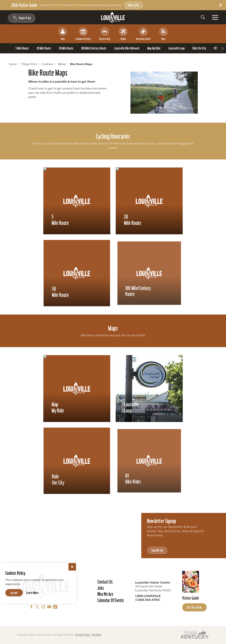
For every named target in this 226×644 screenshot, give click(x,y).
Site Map (96, 635)
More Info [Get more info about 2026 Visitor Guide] (134, 5)
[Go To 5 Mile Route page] (22, 48)
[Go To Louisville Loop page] (176, 48)
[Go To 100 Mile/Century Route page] (94, 48)
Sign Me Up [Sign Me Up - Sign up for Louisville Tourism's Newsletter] (157, 550)
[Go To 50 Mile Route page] (66, 48)
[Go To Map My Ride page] (154, 48)
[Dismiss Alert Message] (221, 5)
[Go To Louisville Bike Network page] (127, 48)
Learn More (32, 593)
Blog (63, 34)
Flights (123, 34)
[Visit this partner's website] (195, 635)
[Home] (113, 17)
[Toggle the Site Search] (203, 17)
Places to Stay (105, 34)
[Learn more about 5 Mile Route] (77, 201)
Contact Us (105, 582)
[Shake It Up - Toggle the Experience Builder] (22, 18)
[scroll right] (222, 48)
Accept (14, 593)
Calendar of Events (83, 34)
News (163, 34)
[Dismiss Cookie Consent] (72, 567)
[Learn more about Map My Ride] (77, 389)
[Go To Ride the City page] (199, 48)
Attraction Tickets (143, 34)
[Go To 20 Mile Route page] (44, 48)
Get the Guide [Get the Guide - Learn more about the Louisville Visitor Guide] (194, 607)
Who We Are (105, 594)
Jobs (101, 588)
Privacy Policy (83, 635)
